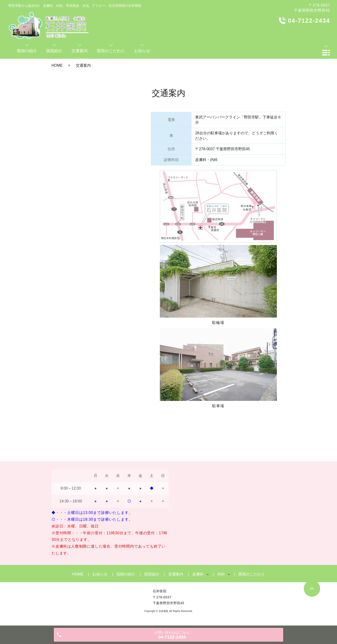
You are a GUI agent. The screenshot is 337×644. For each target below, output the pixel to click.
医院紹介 (152, 574)
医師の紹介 (126, 574)
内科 (221, 574)
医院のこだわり (252, 574)
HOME (57, 65)
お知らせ (100, 574)
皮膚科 (198, 574)
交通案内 (176, 574)
